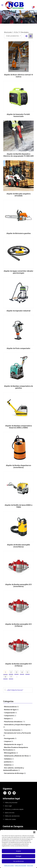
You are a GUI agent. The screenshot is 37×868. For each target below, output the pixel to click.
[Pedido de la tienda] (13, 36)
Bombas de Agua (10, 710)
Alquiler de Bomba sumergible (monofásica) (18, 546)
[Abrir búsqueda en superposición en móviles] (18, 690)
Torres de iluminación (12, 730)
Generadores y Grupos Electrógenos (17, 725)
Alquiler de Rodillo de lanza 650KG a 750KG (18, 506)
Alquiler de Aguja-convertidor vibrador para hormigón (18, 272)
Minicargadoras (10, 753)
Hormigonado (9, 738)
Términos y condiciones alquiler (14, 809)
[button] (34, 832)
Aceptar (19, 851)
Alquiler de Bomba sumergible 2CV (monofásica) (18, 585)
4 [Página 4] (22, 672)
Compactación (9, 713)
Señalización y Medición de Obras (16, 756)
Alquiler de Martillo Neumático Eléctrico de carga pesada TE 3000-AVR (18, 155)
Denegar (19, 856)
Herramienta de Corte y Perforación (17, 733)
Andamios (8, 765)
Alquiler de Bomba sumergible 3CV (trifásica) (18, 625)
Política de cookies (9, 866)
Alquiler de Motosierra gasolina (19, 233)
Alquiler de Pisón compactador (18, 348)
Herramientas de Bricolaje (14, 773)
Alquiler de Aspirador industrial (18, 311)
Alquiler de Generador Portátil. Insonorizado (18, 115)
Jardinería (8, 762)
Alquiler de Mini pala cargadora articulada (19, 195)
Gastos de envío (10, 813)
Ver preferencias (18, 861)
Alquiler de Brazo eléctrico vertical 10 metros (18, 76)
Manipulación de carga (12, 744)
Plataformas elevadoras (13, 722)
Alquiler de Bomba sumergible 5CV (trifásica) (18, 665)
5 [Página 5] (27, 672)
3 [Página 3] (16, 672)
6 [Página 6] (5, 677)
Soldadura (8, 759)
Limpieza (8, 741)
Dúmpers (7, 719)
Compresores (9, 716)
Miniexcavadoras (10, 707)
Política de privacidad (20, 866)
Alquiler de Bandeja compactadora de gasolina (18, 387)
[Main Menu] (2, 5)
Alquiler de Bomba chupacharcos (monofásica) (18, 466)
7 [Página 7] (11, 677)
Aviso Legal (30, 866)
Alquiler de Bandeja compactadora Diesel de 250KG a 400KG (19, 427)
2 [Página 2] (11, 672)
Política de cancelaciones (12, 816)
